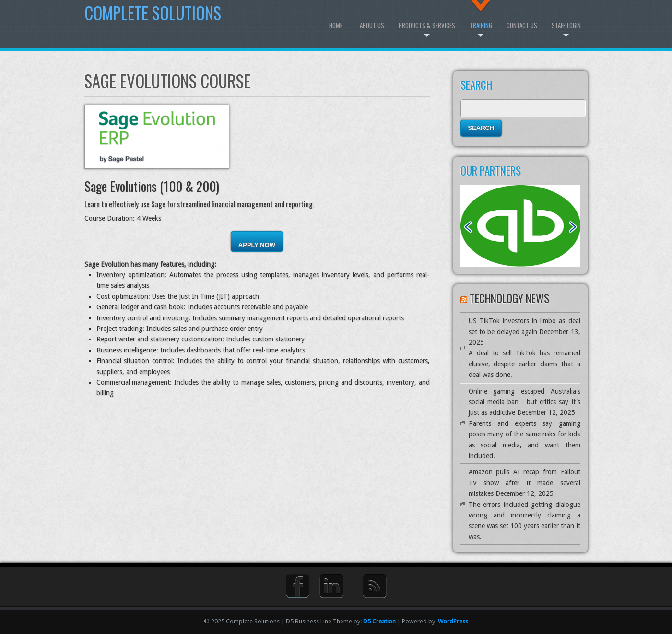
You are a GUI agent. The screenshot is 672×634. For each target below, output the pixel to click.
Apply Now (257, 245)
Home (336, 25)
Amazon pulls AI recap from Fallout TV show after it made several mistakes (525, 483)
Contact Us (522, 25)
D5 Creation (379, 621)
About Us (372, 25)
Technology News (509, 298)
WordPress (453, 621)
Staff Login (566, 25)
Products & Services (427, 25)
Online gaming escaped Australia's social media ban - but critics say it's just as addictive (525, 402)
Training (481, 25)
